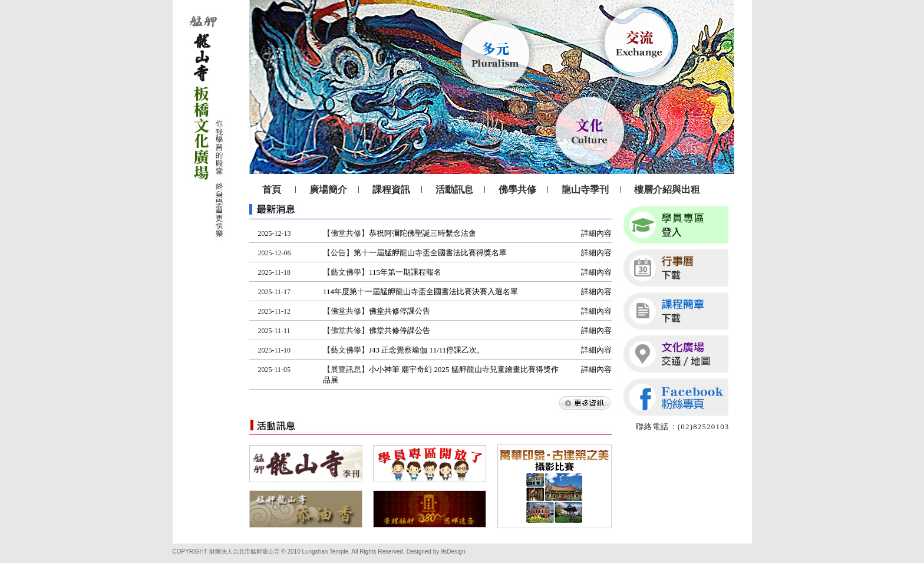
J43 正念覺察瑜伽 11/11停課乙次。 (427, 350)
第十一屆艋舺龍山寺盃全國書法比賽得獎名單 (430, 253)
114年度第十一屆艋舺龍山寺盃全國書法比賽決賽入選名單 (420, 292)
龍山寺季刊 (585, 190)
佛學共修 (517, 190)
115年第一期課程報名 (405, 272)
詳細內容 (596, 233)
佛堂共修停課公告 (400, 311)
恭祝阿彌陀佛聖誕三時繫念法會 (423, 233)
